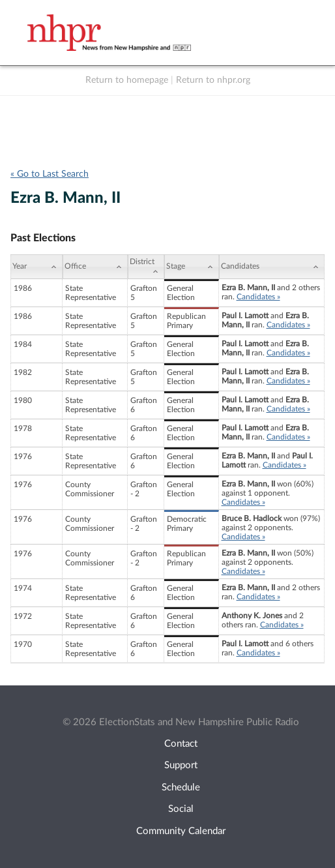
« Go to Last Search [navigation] (50, 174)
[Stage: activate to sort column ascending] (192, 267)
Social (181, 809)
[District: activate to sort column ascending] (146, 267)
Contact (181, 744)
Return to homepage (127, 80)
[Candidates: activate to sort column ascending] (272, 267)
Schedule (181, 787)
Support (181, 765)
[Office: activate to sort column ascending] (95, 267)
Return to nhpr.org (213, 80)
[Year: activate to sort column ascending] (36, 267)
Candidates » (258, 297)
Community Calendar (181, 831)
